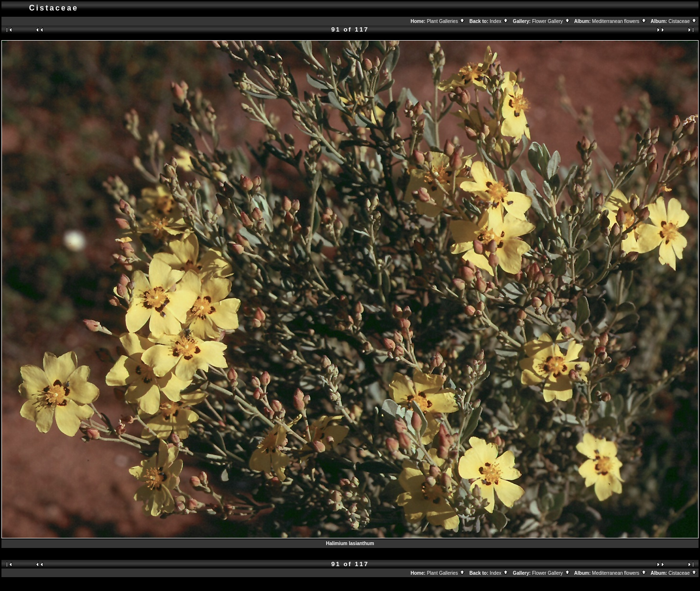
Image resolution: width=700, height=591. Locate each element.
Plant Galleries (446, 21)
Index (499, 21)
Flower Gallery (551, 21)
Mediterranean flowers (619, 21)
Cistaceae (683, 21)
